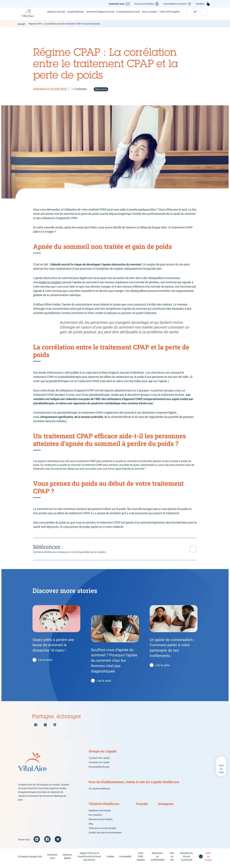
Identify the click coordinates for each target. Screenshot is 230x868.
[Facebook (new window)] (47, 842)
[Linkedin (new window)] (37, 842)
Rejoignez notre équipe (100, 814)
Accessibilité (125, 860)
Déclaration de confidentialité (157, 860)
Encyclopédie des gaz (99, 770)
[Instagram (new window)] (58, 842)
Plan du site (172, 860)
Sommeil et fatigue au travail (104, 15)
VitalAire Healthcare (104, 807)
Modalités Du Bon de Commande (187, 860)
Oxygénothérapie (77, 15)
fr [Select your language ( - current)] (195, 15)
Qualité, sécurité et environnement (105, 836)
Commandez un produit (175, 4)
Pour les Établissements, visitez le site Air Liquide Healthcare (134, 785)
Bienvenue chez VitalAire (101, 822)
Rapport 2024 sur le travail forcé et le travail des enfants (89, 860)
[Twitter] (45, 728)
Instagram (166, 807)
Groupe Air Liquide (103, 754)
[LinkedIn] (55, 728)
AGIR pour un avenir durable (102, 831)
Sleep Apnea (101, 92)
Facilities (201, 4)
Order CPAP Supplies (173, 15)
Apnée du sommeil (56, 15)
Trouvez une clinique (144, 4)
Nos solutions (95, 818)
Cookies (111, 860)
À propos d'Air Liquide (99, 761)
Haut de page (221, 772)
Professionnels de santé (131, 15)
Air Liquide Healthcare (99, 792)
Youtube (142, 807)
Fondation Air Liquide (99, 766)
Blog (91, 827)
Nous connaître (153, 15)
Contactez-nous (117, 4)
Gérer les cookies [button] (208, 860)
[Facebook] (36, 728)
